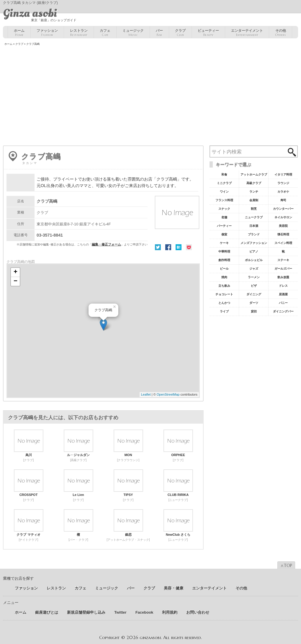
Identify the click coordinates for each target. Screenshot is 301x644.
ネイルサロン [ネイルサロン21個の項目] (283, 217)
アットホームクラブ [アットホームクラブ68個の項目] (254, 174)
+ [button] (15, 272)
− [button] (15, 281)
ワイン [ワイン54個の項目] (224, 192)
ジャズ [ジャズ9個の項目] (254, 269)
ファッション (47, 33)
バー (159, 33)
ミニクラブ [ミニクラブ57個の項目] (224, 183)
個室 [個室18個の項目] (224, 234)
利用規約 (170, 612)
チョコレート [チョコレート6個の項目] (224, 294)
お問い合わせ (198, 612)
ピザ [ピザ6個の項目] (254, 286)
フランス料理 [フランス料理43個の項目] (224, 200)
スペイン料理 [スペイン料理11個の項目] (283, 243)
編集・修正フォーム (106, 244)
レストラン (79, 33)
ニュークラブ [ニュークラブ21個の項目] (254, 217)
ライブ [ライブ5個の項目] (224, 311)
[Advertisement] (150, 96)
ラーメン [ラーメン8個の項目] (254, 277)
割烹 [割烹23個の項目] (254, 209)
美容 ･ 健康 (174, 588)
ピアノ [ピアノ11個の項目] (254, 251)
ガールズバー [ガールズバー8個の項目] (283, 269)
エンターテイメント (247, 33)
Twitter (158, 247)
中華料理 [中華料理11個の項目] (224, 251)
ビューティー (208, 33)
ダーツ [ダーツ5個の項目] (254, 303)
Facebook (168, 247)
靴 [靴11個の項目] (283, 251)
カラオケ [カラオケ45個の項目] (283, 192)
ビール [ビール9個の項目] (224, 269)
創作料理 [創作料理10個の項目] (224, 260)
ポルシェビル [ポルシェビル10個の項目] (254, 260)
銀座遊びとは (47, 612)
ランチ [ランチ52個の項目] (254, 192)
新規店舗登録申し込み (86, 612)
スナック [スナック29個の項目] (224, 209)
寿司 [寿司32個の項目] (283, 200)
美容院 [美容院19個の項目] (283, 226)
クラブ (180, 33)
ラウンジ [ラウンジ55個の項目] (283, 183)
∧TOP (286, 566)
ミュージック (133, 33)
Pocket (189, 247)
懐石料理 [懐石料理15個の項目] (283, 234)
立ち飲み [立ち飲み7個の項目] (224, 286)
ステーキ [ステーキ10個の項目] (283, 260)
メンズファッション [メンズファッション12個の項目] (254, 243)
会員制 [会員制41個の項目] (254, 200)
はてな (179, 247)
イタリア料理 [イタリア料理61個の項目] (283, 174)
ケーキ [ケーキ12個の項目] (224, 243)
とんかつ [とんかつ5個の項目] (224, 303)
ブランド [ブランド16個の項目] (254, 234)
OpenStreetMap (168, 394)
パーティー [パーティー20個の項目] (224, 226)
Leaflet (146, 394)
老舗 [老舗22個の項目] (224, 217)
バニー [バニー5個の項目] (283, 303)
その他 (280, 33)
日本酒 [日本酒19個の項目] (254, 226)
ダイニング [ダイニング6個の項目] (254, 294)
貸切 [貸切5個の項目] (254, 311)
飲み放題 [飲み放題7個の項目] (283, 277)
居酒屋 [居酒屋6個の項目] (283, 294)
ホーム (19, 33)
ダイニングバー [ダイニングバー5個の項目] (283, 311)
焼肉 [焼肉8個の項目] (224, 277)
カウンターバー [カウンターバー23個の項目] (283, 209)
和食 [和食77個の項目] (224, 174)
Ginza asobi (30, 13)
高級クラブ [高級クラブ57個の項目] (254, 183)
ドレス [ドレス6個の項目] (283, 286)
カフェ (105, 33)
